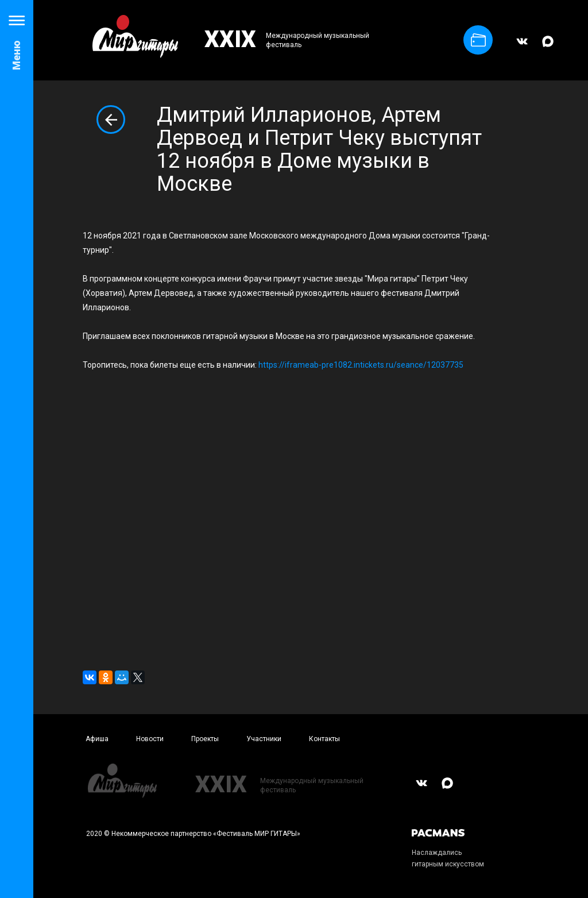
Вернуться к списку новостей (111, 120)
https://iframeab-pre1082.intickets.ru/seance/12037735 (361, 365)
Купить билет (478, 40)
